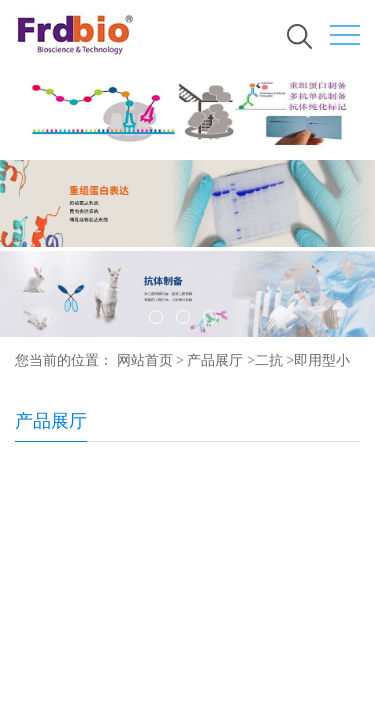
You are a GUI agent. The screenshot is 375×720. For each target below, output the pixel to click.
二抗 (269, 360)
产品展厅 (215, 360)
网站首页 (145, 360)
